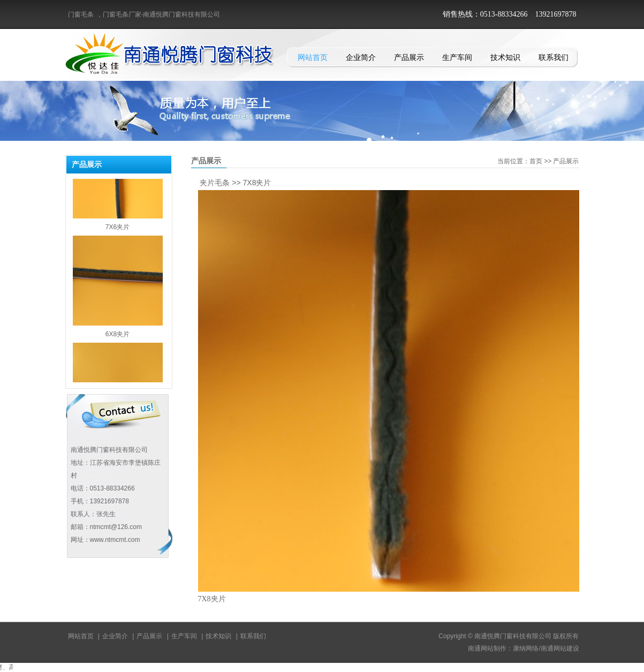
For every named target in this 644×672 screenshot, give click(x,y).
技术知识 (505, 57)
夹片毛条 (215, 183)
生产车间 (457, 57)
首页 (536, 161)
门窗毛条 (81, 14)
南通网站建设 (560, 648)
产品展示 (409, 57)
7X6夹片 (118, 230)
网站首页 (313, 57)
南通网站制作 (487, 648)
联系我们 (554, 57)
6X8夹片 (118, 337)
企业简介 (361, 57)
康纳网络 (526, 648)
